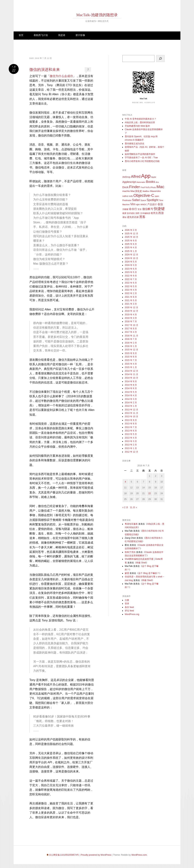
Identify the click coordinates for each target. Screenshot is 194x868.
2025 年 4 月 (131, 248)
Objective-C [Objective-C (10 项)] (144, 195)
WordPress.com (139, 855)
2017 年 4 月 (131, 332)
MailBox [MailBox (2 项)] (146, 191)
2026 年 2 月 (131, 230)
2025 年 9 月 (131, 241)
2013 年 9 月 (131, 420)
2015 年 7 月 (131, 360)
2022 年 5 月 (131, 286)
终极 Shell (141, 563)
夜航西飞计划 (41, 35)
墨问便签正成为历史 (135, 144)
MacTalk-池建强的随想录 (97, 15)
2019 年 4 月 (131, 315)
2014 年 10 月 (131, 378)
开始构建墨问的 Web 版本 (137, 126)
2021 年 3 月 (131, 304)
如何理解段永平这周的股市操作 (140, 154)
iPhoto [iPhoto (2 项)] (153, 187)
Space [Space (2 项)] (143, 200)
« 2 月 (125, 507)
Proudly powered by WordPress (96, 855)
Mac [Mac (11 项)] (160, 187)
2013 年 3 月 (131, 441)
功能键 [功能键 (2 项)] (125, 209)
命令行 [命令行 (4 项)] (133, 209)
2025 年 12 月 (131, 234)
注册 (127, 600)
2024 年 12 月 (131, 255)
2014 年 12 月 (131, 371)
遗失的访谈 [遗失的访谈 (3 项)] (133, 217)
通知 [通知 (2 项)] (124, 217)
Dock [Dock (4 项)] (125, 187)
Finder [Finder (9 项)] (135, 187)
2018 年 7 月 (131, 322)
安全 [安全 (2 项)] (140, 209)
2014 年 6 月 (131, 388)
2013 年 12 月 (131, 410)
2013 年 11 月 (131, 413)
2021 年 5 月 (131, 300)
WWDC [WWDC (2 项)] (144, 204)
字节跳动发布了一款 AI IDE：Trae (141, 158)
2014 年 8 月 (131, 385)
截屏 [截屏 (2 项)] (124, 213)
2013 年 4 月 (131, 438)
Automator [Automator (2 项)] (141, 182)
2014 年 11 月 (131, 374)
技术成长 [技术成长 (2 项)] (131, 213)
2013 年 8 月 (131, 424)
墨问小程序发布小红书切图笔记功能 (142, 161)
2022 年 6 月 (131, 283)
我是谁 (62, 35)
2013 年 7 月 (131, 427)
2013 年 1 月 (131, 448)
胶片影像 (80, 35)
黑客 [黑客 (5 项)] (142, 217)
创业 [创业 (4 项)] (160, 204)
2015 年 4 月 (131, 364)
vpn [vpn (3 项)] (138, 204)
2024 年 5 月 (131, 262)
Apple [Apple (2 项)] (154, 177)
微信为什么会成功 (61, 76)
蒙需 (127, 573)
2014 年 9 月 (131, 381)
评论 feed (129, 611)
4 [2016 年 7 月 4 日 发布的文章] (125, 482)
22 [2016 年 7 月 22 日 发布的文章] (149, 493)
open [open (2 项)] (157, 196)
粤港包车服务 (131, 524)
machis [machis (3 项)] (126, 191)
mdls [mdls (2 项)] (131, 196)
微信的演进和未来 (45, 70)
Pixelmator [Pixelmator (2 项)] (127, 200)
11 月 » (134, 507)
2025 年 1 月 (131, 251)
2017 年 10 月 (131, 325)
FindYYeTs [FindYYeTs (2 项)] (145, 187)
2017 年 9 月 (131, 329)
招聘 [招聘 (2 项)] (137, 213)
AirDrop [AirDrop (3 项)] (126, 177)
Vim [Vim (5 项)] (133, 204)
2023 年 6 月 (131, 269)
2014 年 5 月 (131, 392)
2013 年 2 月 (131, 445)
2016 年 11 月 (131, 336)
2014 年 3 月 (131, 399)
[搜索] (160, 59)
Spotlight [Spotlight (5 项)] (153, 200)
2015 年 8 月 (131, 357)
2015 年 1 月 (131, 367)
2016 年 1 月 (131, 346)
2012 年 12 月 (131, 452)
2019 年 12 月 (131, 311)
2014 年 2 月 (131, 403)
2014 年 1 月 (131, 406)
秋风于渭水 (130, 552)
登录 (127, 604)
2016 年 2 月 (131, 343)
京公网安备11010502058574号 (64, 855)
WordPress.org (132, 614)
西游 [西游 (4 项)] (161, 213)
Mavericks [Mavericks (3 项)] (155, 191)
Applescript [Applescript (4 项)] (129, 182)
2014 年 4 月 (131, 395)
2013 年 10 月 (131, 417)
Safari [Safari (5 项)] (136, 200)
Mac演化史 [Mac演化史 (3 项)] (136, 191)
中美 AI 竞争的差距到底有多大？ (141, 119)
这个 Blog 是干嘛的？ (149, 573)
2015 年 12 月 (131, 350)
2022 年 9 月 (131, 276)
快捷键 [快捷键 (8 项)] (159, 209)
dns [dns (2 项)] (157, 182)
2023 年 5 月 (131, 272)
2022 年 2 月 (131, 293)
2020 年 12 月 (131, 308)
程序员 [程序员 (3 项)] (154, 213)
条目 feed (129, 607)
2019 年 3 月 (131, 318)
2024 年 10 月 (131, 258)
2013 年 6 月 (131, 431)
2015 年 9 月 (131, 353)
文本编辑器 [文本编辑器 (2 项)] (145, 213)
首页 (21, 35)
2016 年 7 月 (131, 339)
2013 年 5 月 (131, 434)
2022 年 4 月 (131, 290)
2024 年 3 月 (131, 265)
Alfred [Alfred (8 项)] (136, 176)
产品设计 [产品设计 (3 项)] (152, 204)
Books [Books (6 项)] (150, 182)
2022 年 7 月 (131, 279)
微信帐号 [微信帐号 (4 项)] (148, 209)
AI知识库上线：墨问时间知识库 (140, 122)
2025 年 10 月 (131, 237)
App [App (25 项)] (146, 176)
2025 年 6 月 (131, 244)
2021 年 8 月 (131, 297)
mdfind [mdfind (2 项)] (125, 196)
